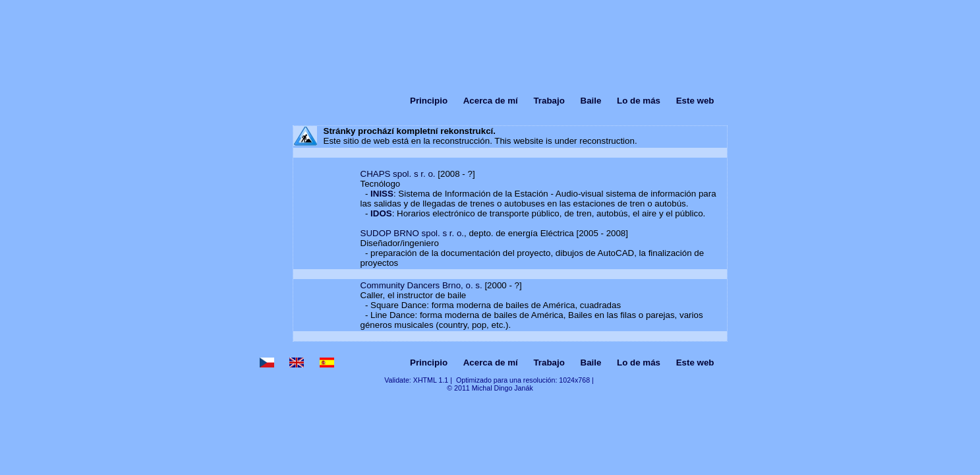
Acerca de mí (491, 101)
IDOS (381, 213)
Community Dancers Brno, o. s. (421, 285)
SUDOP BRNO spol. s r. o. (413, 233)
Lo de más (639, 101)
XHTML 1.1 (431, 380)
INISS (382, 194)
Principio (429, 101)
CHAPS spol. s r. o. (398, 174)
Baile (591, 101)
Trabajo (549, 101)
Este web (695, 101)
